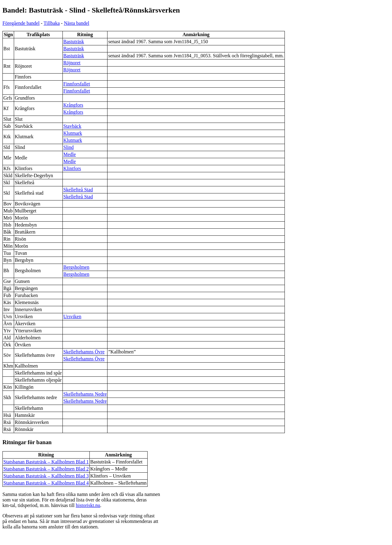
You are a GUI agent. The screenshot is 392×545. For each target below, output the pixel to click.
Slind (69, 147)
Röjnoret (72, 63)
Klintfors (72, 168)
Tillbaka (52, 23)
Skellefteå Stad (78, 190)
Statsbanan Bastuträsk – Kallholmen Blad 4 (46, 483)
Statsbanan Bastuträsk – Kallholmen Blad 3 (46, 476)
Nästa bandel (76, 23)
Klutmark (73, 133)
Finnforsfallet (77, 84)
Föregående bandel (21, 23)
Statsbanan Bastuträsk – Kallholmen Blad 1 (46, 462)
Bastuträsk (74, 42)
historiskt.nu (88, 505)
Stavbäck (72, 126)
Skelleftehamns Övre (84, 352)
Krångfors (73, 105)
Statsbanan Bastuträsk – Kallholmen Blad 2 (46, 469)
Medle (70, 154)
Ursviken (72, 316)
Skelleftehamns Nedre (85, 394)
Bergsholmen (76, 267)
